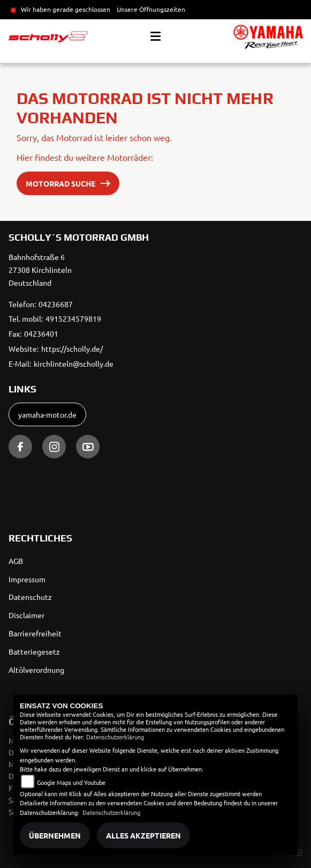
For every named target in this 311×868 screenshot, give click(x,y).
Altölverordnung (36, 670)
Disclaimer (26, 615)
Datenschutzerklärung (115, 737)
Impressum (27, 579)
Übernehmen (55, 835)
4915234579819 (73, 318)
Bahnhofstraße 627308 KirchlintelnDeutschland (40, 270)
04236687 (56, 304)
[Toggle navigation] (155, 36)
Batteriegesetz (34, 651)
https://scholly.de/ (72, 348)
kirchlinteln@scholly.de (74, 363)
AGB (16, 561)
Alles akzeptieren (143, 835)
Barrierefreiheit (35, 633)
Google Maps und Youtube (71, 782)
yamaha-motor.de (47, 414)
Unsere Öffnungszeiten (151, 9)
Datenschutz (30, 597)
